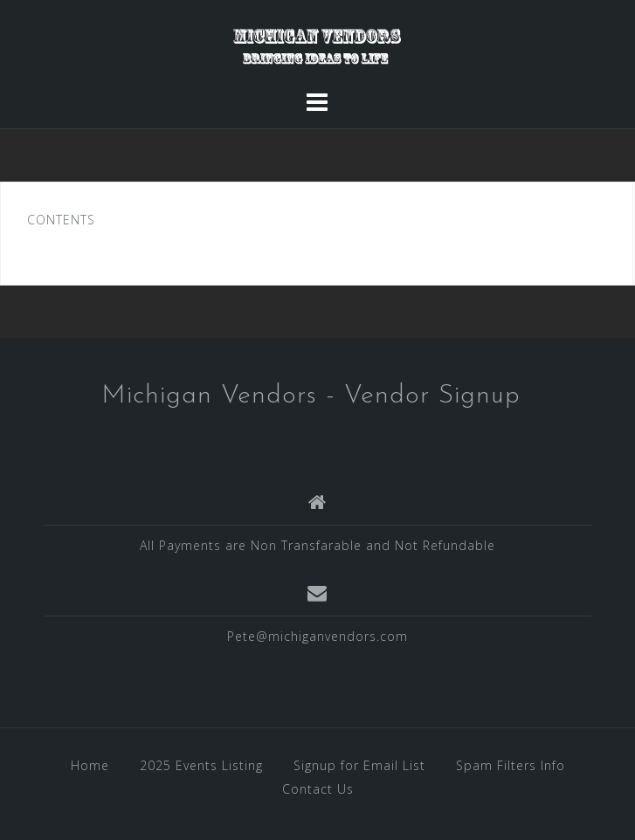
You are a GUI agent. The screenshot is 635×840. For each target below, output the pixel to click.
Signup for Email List (359, 765)
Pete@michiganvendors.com (317, 636)
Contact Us (318, 789)
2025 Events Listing (201, 765)
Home (90, 765)
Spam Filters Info (511, 765)
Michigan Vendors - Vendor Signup (311, 396)
